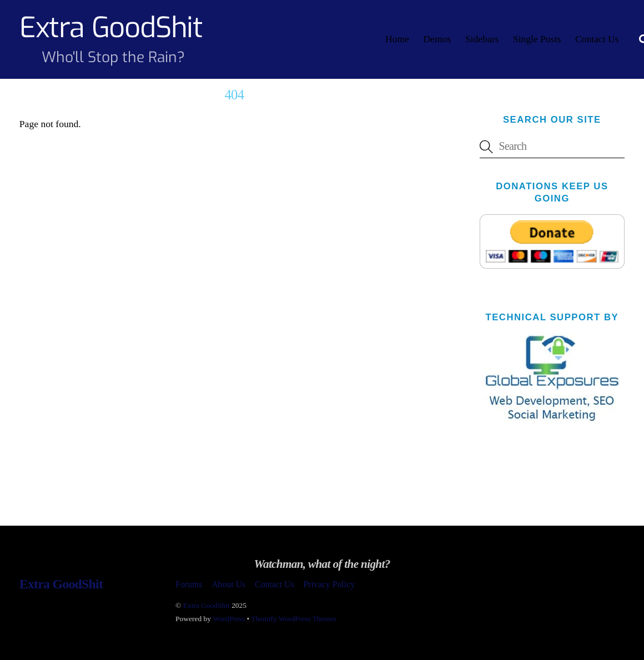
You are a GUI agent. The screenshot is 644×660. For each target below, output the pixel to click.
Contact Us (597, 39)
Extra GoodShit (207, 605)
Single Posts (537, 39)
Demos (437, 39)
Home (397, 39)
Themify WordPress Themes (293, 619)
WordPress (229, 619)
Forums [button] (189, 584)
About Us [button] (228, 584)
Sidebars (482, 39)
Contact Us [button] (275, 584)
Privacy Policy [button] (329, 584)
